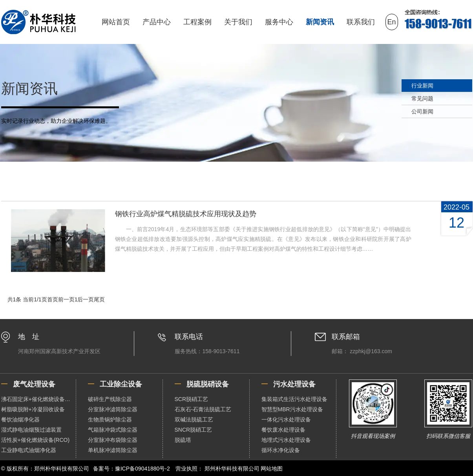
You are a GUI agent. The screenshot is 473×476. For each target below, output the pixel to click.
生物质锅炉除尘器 (110, 419)
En (392, 22)
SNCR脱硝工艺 (194, 430)
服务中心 (279, 22)
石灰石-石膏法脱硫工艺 (203, 409)
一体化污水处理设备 (286, 419)
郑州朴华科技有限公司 (232, 469)
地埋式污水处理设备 (286, 440)
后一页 (86, 299)
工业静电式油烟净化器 (29, 450)
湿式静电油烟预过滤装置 (31, 430)
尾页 (99, 299)
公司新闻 (422, 111)
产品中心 (157, 22)
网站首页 (116, 22)
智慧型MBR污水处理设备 (292, 409)
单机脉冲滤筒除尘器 (113, 450)
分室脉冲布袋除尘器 (113, 440)
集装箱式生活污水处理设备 (294, 399)
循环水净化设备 (281, 450)
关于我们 (238, 22)
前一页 (66, 299)
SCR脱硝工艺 (192, 399)
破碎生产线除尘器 (110, 399)
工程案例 (197, 22)
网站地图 (272, 469)
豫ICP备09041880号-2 (142, 469)
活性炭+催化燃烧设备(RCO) (36, 440)
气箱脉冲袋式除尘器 (113, 430)
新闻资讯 (320, 22)
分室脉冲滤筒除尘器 (113, 409)
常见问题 (422, 98)
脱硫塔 (183, 440)
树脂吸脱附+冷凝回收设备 (33, 409)
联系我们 (361, 22)
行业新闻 (422, 86)
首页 (53, 299)
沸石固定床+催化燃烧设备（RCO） (38, 399)
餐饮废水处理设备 (283, 430)
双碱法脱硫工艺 (194, 419)
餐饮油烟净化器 (20, 419)
